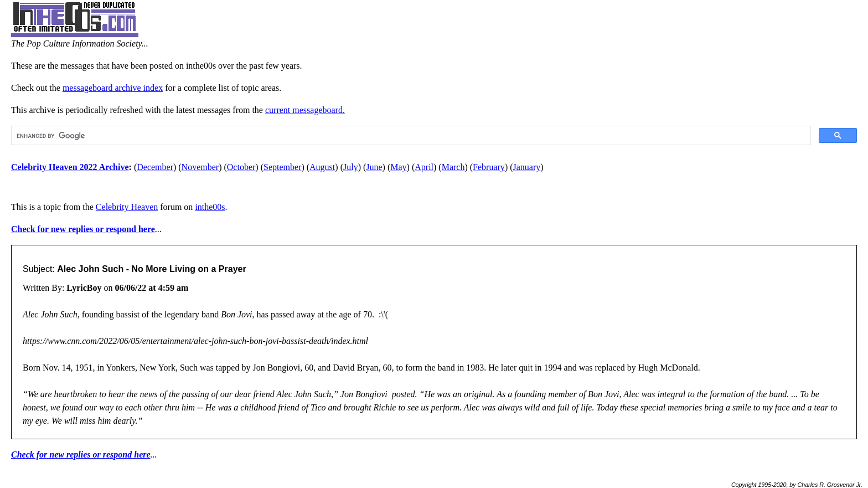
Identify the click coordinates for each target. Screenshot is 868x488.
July (351, 167)
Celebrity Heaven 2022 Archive (70, 167)
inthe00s (210, 207)
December (155, 167)
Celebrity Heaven (127, 207)
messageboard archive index (113, 88)
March (453, 167)
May (398, 167)
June (374, 167)
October (241, 167)
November (200, 167)
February (489, 167)
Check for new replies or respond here (83, 229)
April (424, 167)
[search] (410, 136)
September (282, 167)
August (322, 167)
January (527, 167)
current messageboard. (305, 110)
